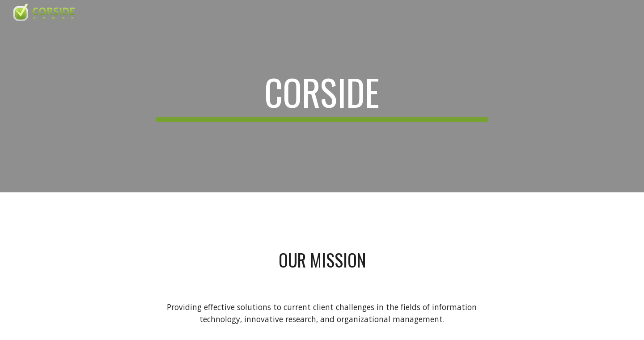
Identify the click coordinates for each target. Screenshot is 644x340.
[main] (322, 96)
